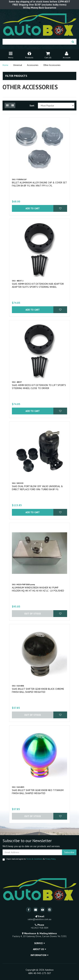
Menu (11, 55)
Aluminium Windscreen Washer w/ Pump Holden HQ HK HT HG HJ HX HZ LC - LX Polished (38, 589)
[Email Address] (32, 852)
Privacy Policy (50, 859)
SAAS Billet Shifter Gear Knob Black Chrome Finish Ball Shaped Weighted (38, 690)
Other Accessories (52, 65)
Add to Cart (33, 208)
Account (67, 55)
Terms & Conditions (34, 859)
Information (39, 955)
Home (5, 65)
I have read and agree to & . (29, 859)
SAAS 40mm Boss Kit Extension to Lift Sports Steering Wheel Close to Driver (39, 387)
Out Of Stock (33, 614)
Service (39, 943)
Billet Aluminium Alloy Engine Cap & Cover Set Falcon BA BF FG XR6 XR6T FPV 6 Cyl (39, 184)
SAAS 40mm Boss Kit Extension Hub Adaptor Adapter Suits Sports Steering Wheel (38, 285)
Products (29, 55)
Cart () (48, 55)
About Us (39, 949)
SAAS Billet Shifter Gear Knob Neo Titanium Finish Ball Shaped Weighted (38, 792)
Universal (18, 65)
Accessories (33, 65)
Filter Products (16, 76)
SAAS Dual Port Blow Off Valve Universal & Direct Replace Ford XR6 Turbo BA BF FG (37, 488)
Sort (32, 106)
